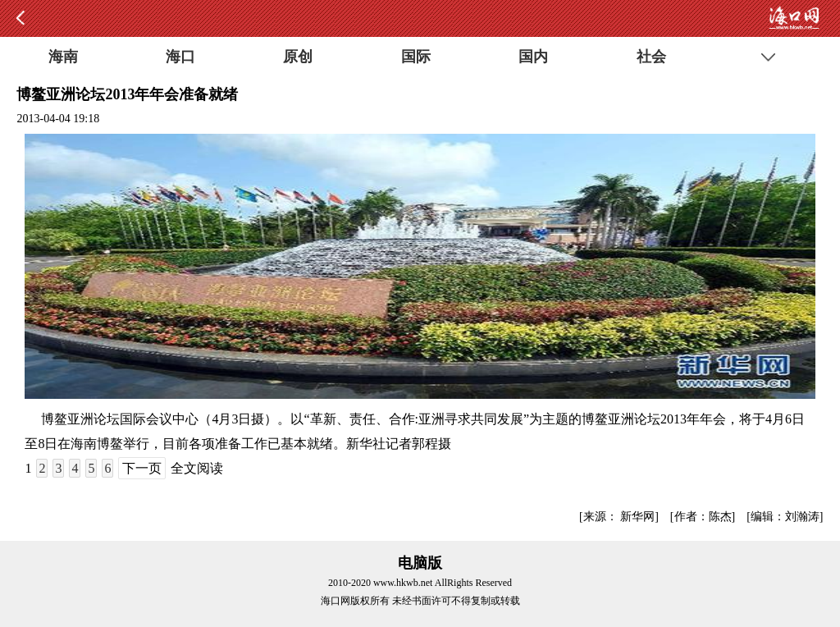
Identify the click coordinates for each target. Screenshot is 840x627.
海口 (180, 57)
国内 (533, 57)
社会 (651, 57)
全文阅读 (197, 468)
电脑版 (420, 563)
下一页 (142, 468)
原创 (298, 57)
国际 (416, 57)
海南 (63, 57)
